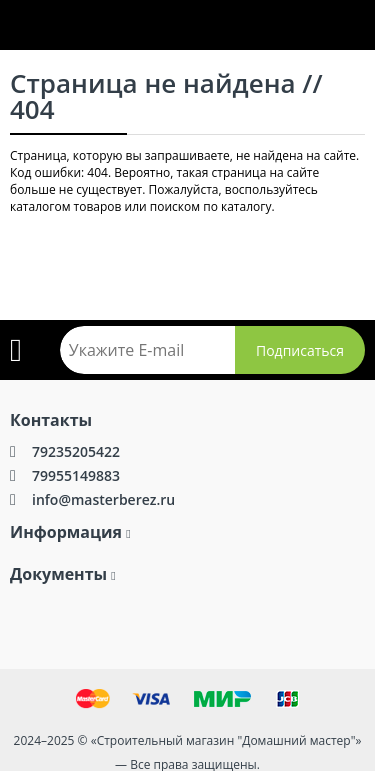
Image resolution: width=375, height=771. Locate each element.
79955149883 (76, 475)
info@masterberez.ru (103, 499)
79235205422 (76, 451)
